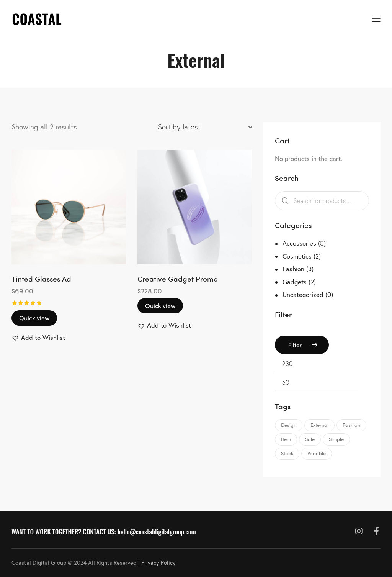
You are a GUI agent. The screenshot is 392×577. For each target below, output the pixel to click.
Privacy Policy (158, 562)
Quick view (34, 318)
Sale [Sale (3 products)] (310, 439)
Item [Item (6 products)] (286, 439)
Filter (295, 345)
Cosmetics (297, 256)
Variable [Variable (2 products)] (317, 453)
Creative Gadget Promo (178, 279)
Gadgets (295, 282)
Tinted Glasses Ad (41, 279)
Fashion (293, 269)
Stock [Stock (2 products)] (287, 453)
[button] (38, 338)
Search (283, 201)
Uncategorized (303, 294)
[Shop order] (205, 127)
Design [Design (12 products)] (289, 425)
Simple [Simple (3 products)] (336, 439)
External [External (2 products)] (319, 425)
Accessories (299, 243)
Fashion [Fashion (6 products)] (351, 425)
